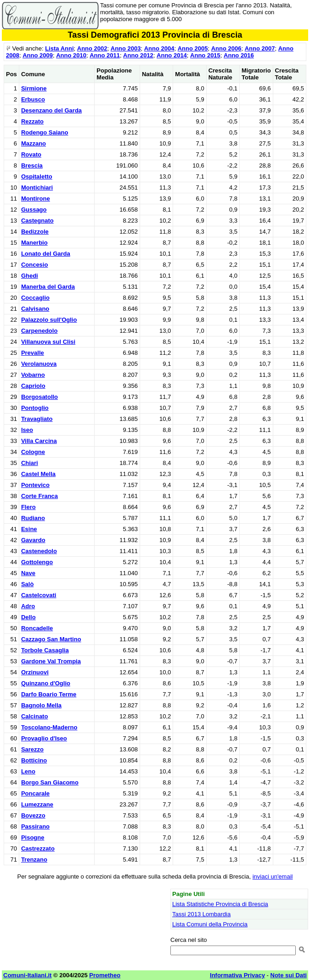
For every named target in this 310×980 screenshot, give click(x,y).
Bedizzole (35, 232)
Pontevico (35, 485)
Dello (28, 617)
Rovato (31, 154)
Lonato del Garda (46, 254)
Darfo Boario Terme (49, 694)
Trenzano (34, 860)
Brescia (32, 165)
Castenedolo (39, 551)
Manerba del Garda (48, 287)
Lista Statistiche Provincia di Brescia (220, 904)
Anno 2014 (172, 55)
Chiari (30, 463)
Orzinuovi (35, 672)
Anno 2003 (126, 48)
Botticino (34, 760)
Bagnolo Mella (41, 705)
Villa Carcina (39, 441)
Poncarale (35, 793)
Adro (28, 606)
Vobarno (33, 375)
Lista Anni (59, 48)
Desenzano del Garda (51, 110)
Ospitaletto (37, 176)
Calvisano (35, 309)
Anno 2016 (239, 55)
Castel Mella (38, 474)
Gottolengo (37, 562)
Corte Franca (39, 496)
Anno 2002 (92, 48)
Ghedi (30, 276)
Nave (28, 573)
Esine (29, 529)
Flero (28, 507)
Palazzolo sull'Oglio (49, 320)
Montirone (36, 199)
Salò (27, 584)
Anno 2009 (38, 55)
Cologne (33, 452)
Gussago (34, 210)
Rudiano (33, 518)
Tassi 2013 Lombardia (201, 914)
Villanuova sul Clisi (48, 342)
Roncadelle (37, 628)
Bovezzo (33, 815)
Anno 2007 (260, 48)
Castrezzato (38, 848)
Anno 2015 (205, 55)
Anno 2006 (226, 48)
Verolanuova (39, 364)
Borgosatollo (39, 397)
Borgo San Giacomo (50, 782)
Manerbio (34, 243)
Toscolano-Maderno (49, 727)
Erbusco (33, 99)
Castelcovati (39, 595)
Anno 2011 (105, 55)
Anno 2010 (71, 55)
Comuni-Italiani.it (27, 975)
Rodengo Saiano (45, 132)
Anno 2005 (193, 48)
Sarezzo (32, 749)
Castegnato (37, 221)
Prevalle (33, 353)
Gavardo (33, 540)
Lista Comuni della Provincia (210, 924)
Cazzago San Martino (51, 639)
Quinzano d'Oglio (46, 683)
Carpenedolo (39, 331)
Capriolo (33, 386)
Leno (28, 771)
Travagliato (37, 419)
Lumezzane (37, 804)
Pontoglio (35, 408)
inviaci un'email (273, 876)
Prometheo (105, 975)
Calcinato (35, 716)
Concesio (35, 265)
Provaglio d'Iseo (44, 738)
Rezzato (32, 121)
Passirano (35, 826)
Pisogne (33, 837)
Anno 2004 (159, 48)
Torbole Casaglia (45, 650)
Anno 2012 (138, 55)
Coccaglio (35, 298)
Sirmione (34, 88)
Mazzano (34, 143)
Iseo (27, 430)
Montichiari (37, 188)
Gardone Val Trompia (51, 661)
